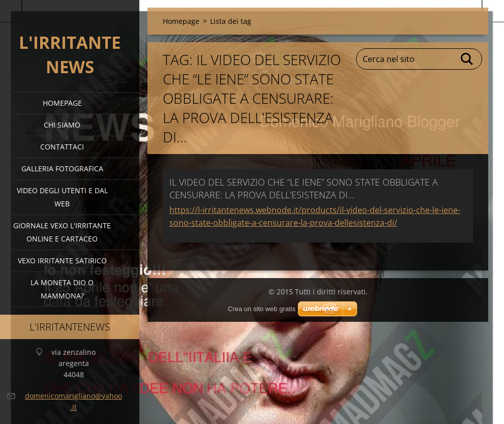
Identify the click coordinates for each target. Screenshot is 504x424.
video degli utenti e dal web (62, 197)
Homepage (62, 103)
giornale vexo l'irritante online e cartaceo (62, 232)
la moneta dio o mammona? (62, 289)
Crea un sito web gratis (262, 309)
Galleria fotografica (62, 169)
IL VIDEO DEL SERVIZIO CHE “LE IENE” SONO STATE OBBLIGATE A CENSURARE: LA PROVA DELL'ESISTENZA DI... (304, 188)
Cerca (467, 59)
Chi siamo (62, 125)
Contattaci (62, 147)
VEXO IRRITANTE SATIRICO (62, 261)
